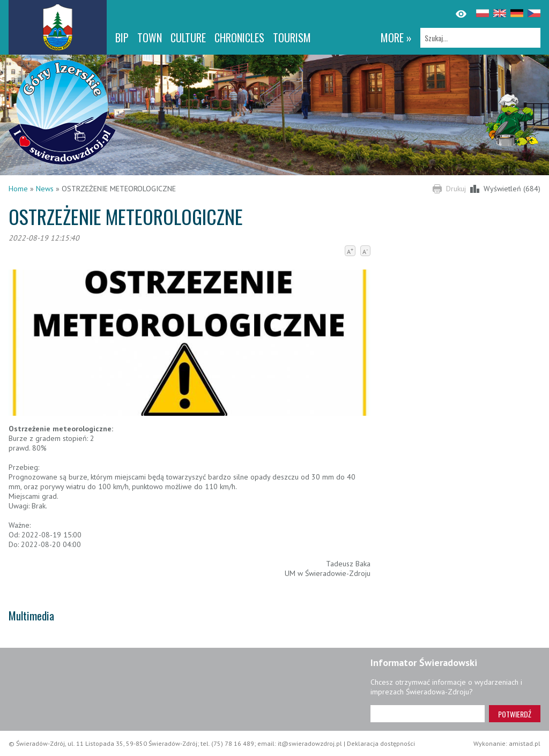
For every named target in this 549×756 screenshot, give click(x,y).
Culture (188, 38)
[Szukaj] (480, 38)
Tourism (292, 38)
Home (18, 189)
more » (396, 38)
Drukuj (456, 189)
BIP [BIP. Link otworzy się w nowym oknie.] (122, 38)
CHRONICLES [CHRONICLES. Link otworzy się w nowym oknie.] (239, 38)
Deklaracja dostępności (381, 743)
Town (150, 38)
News (45, 189)
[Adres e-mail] (428, 714)
